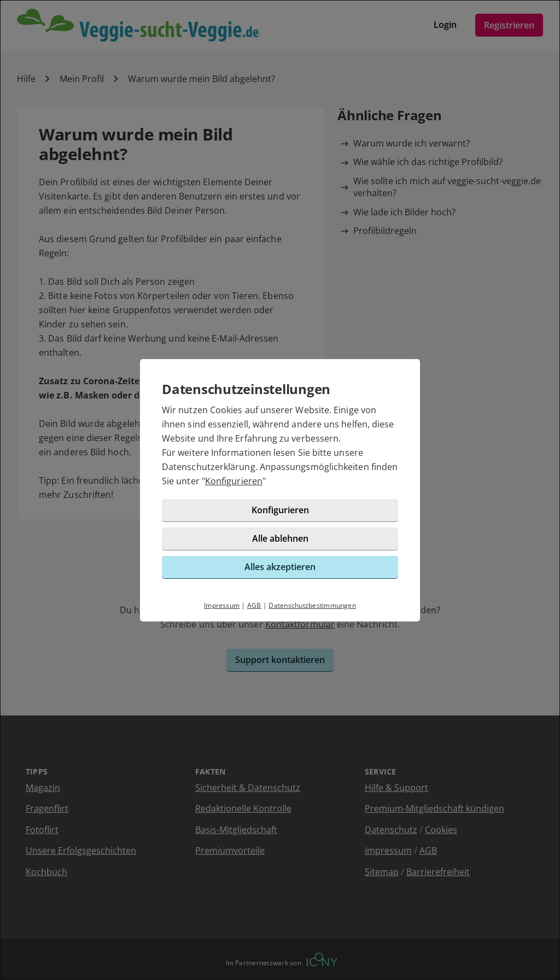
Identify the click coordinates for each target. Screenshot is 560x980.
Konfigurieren (234, 481)
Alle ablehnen (280, 538)
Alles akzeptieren (280, 567)
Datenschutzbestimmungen (312, 605)
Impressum (222, 605)
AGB (254, 605)
